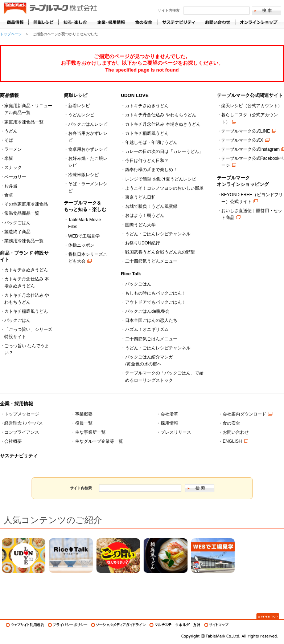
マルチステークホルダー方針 (175, 625)
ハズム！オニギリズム (147, 329)
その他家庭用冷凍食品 (26, 204)
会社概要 (13, 441)
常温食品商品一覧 (22, 213)
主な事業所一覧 (90, 432)
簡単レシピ (76, 95)
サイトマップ (216, 625)
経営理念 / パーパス (24, 423)
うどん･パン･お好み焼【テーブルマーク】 (50, 9)
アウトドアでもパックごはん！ (156, 302)
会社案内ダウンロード (244, 414)
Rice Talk (131, 274)
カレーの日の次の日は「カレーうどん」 (164, 151)
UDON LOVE (135, 95)
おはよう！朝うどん (145, 215)
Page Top (268, 616)
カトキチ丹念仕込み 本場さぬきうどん (163, 124)
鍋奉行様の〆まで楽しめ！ (151, 170)
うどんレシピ (81, 115)
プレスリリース (176, 432)
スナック (13, 167)
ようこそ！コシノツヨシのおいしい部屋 (164, 188)
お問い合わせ (236, 432)
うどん (11, 131)
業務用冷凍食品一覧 (24, 241)
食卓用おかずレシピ (88, 149)
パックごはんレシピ (88, 124)
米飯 (9, 158)
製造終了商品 (17, 232)
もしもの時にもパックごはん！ (156, 293)
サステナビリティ (19, 456)
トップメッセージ (22, 414)
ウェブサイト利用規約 (25, 625)
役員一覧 (84, 423)
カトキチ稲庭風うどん (26, 311)
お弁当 (11, 186)
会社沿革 (169, 414)
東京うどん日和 (140, 197)
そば (9, 140)
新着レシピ (79, 106)
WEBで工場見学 (84, 236)
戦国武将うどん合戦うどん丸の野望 (160, 252)
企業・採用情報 (17, 404)
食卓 (9, 195)
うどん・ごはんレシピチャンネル (158, 234)
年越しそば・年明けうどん (151, 142)
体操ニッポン (81, 245)
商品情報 (16, 22)
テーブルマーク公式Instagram (250, 149)
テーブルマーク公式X (242, 140)
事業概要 (84, 414)
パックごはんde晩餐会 (147, 311)
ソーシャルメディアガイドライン (118, 625)
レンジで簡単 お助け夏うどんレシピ (160, 179)
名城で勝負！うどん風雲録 (151, 206)
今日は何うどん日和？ (147, 161)
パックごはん (17, 223)
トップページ (11, 34)
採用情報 (169, 423)
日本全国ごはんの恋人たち (151, 320)
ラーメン (13, 149)
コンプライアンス (22, 432)
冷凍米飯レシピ (83, 175)
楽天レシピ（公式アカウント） (252, 106)
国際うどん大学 (140, 225)
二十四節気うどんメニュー (151, 261)
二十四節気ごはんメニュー (151, 339)
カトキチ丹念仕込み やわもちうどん (160, 115)
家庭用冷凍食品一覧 (24, 122)
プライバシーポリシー (68, 625)
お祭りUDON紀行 (142, 243)
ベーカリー (15, 177)
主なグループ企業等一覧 (99, 441)
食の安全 (231, 423)
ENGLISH (232, 441)
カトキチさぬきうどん (26, 270)
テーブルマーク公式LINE (246, 131)
